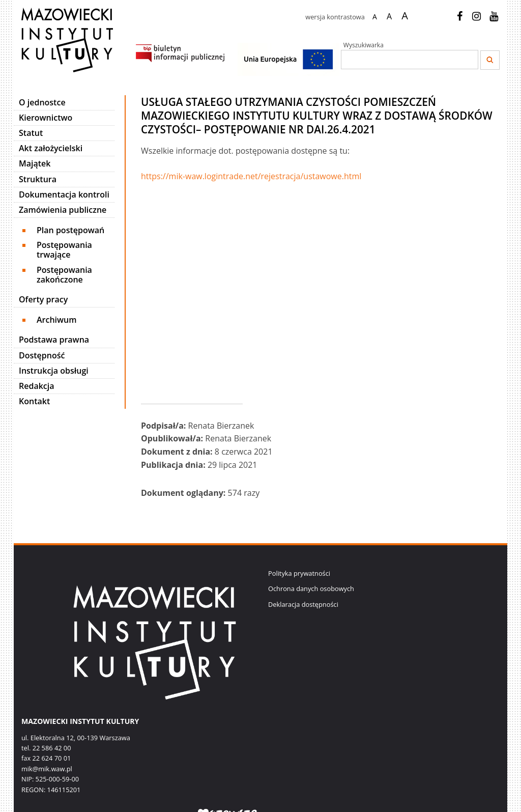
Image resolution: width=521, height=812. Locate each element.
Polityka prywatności (299, 573)
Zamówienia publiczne (63, 210)
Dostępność (42, 355)
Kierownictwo (46, 118)
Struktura (38, 179)
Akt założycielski (51, 148)
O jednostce (42, 102)
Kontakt (34, 401)
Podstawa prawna (54, 340)
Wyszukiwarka (364, 45)
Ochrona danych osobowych (311, 589)
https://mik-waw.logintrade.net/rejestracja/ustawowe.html (251, 176)
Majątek (35, 163)
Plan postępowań (70, 230)
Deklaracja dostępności (303, 604)
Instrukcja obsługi (54, 371)
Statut (31, 133)
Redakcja (37, 386)
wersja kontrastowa (335, 17)
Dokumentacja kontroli (64, 194)
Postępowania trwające (64, 250)
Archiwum (57, 320)
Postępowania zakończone (64, 275)
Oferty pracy (43, 299)
